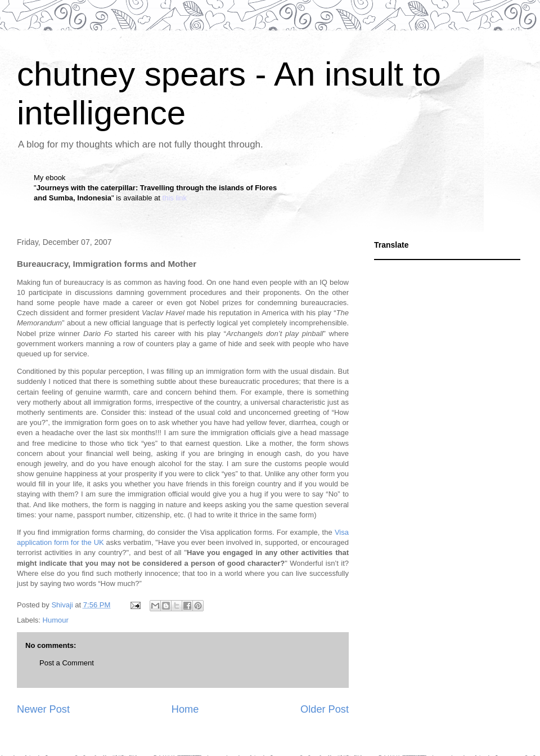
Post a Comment (67, 663)
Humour (56, 620)
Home (185, 709)
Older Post (325, 709)
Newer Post (43, 709)
